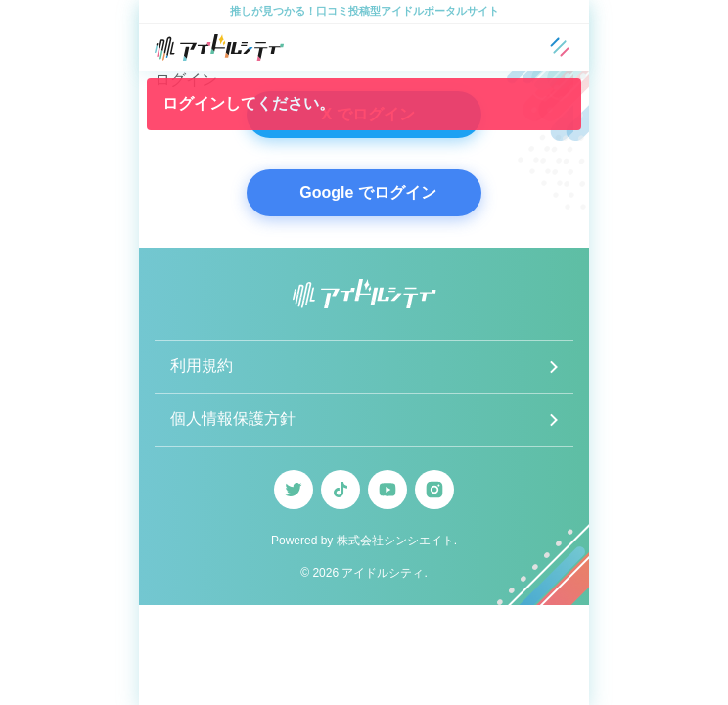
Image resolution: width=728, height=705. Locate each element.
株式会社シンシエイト (395, 540)
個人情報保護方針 (233, 419)
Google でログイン (368, 192)
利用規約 (202, 366)
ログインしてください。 (249, 103)
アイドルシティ (383, 573)
